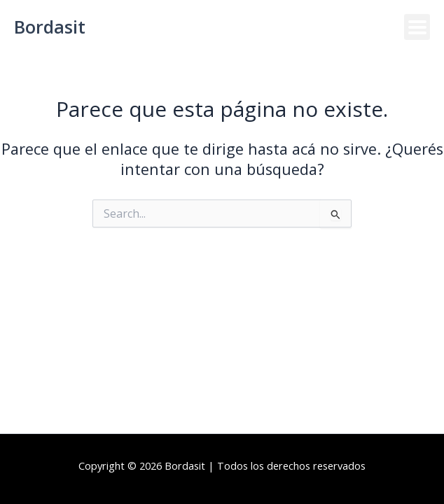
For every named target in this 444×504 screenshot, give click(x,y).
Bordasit (50, 27)
